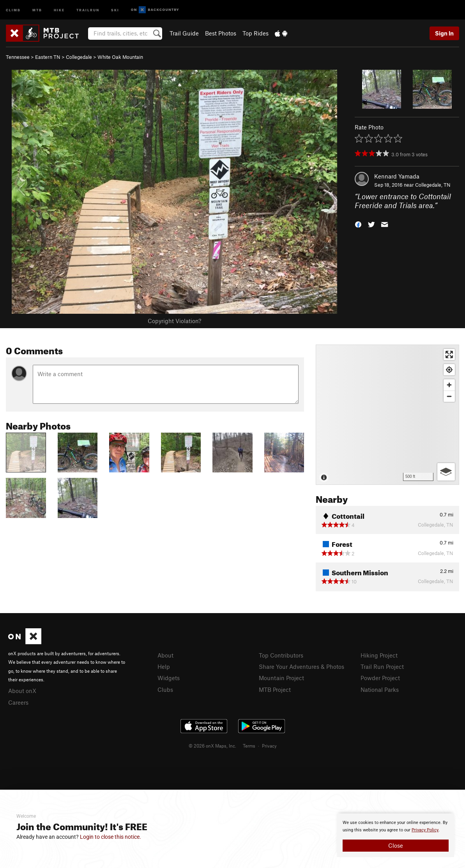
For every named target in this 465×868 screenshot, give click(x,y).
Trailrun (88, 10)
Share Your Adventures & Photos (301, 666)
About (165, 655)
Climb (13, 10)
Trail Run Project (382, 666)
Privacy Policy (425, 830)
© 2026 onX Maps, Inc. (212, 746)
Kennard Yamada (397, 176)
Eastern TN (48, 57)
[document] (396, 835)
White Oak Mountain (120, 57)
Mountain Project (281, 678)
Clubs (165, 689)
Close (396, 845)
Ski (115, 10)
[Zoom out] (449, 396)
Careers (18, 702)
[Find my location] (449, 370)
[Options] (446, 472)
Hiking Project (379, 655)
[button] (358, 224)
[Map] (387, 415)
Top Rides (255, 33)
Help (164, 666)
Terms (249, 746)
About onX (22, 691)
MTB (37, 10)
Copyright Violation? (174, 321)
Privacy (269, 746)
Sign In (444, 33)
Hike (59, 10)
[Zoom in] (449, 385)
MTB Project (275, 689)
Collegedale (79, 57)
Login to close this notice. (111, 837)
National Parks (380, 689)
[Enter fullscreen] (449, 354)
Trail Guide (184, 33)
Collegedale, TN (433, 185)
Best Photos (221, 33)
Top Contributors (281, 655)
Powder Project (380, 678)
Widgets (169, 678)
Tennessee (18, 57)
